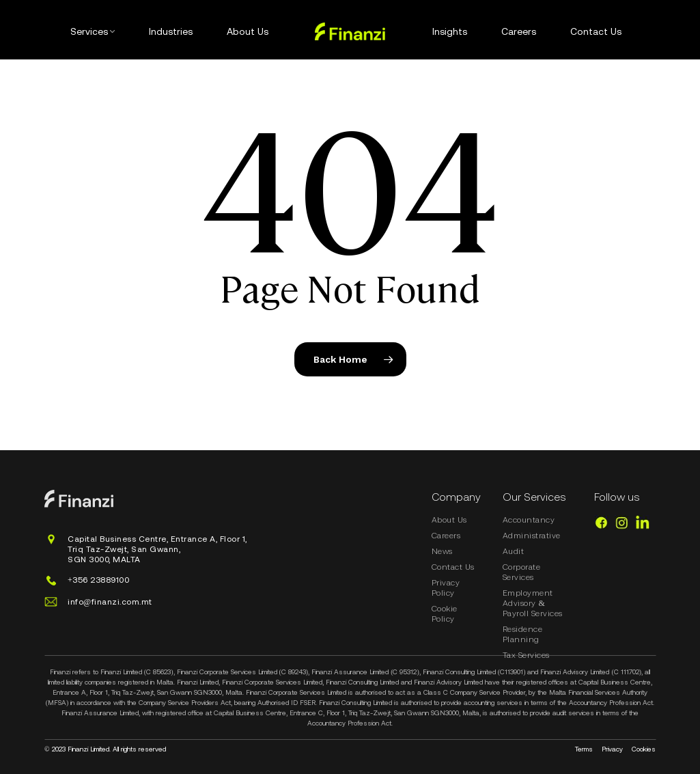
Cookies (644, 749)
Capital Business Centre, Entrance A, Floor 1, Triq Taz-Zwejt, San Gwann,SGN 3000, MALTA (157, 549)
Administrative (532, 536)
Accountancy (529, 520)
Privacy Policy (446, 588)
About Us (449, 520)
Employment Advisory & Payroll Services (533, 603)
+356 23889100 (98, 580)
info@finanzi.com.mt (110, 602)
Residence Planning (523, 634)
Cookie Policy (445, 614)
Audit (514, 551)
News (442, 551)
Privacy (612, 749)
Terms (584, 749)
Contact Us (453, 567)
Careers (446, 536)
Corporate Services (522, 572)
